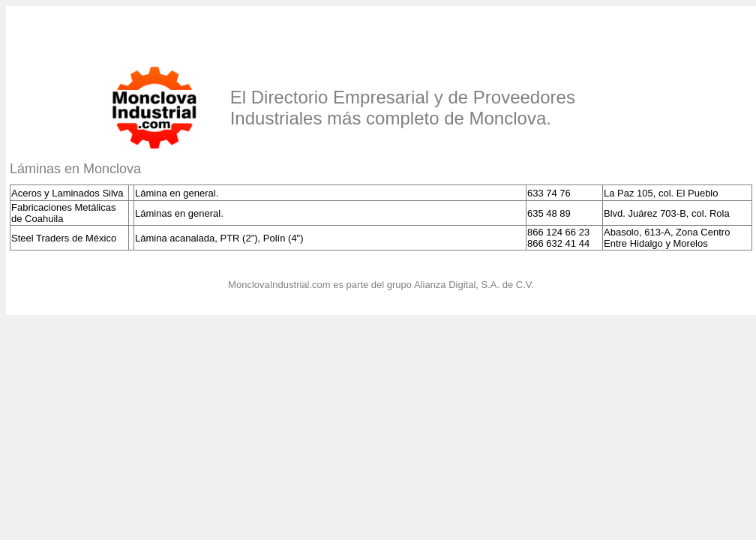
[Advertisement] (185, 32)
